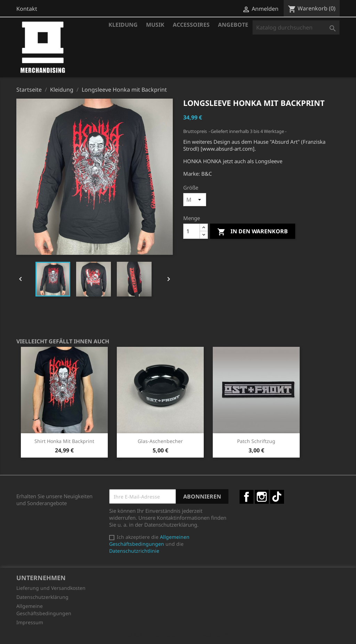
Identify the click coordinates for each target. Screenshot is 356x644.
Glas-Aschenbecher (160, 441)
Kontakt (27, 9)
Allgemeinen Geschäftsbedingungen (149, 540)
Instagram (262, 497)
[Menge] (192, 231)
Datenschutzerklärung (42, 597)
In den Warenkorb (253, 232)
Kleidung (123, 25)
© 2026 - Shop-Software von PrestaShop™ (178, 635)
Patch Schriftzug (256, 441)
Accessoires (191, 25)
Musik (155, 25)
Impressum (30, 622)
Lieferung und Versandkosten (51, 588)
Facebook (246, 497)
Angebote (233, 25)
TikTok (277, 497)
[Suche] (296, 27)
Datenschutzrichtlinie (134, 551)
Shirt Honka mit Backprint (64, 441)
